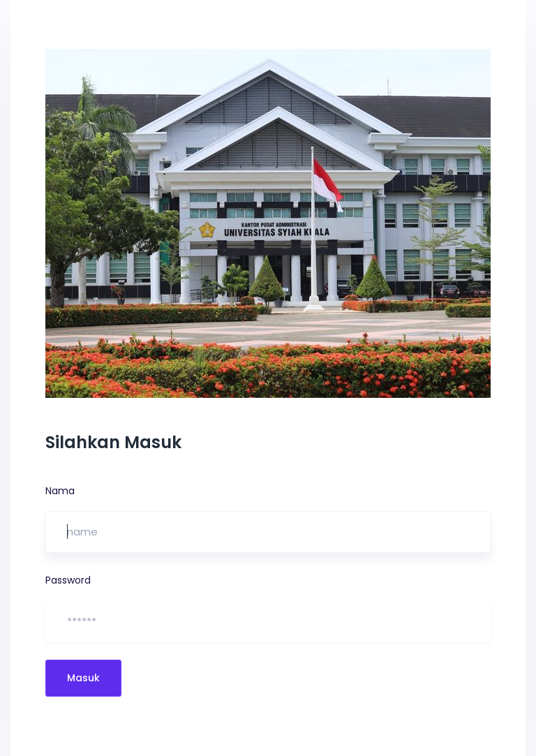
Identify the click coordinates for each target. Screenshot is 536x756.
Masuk (83, 678)
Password (68, 580)
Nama (60, 491)
